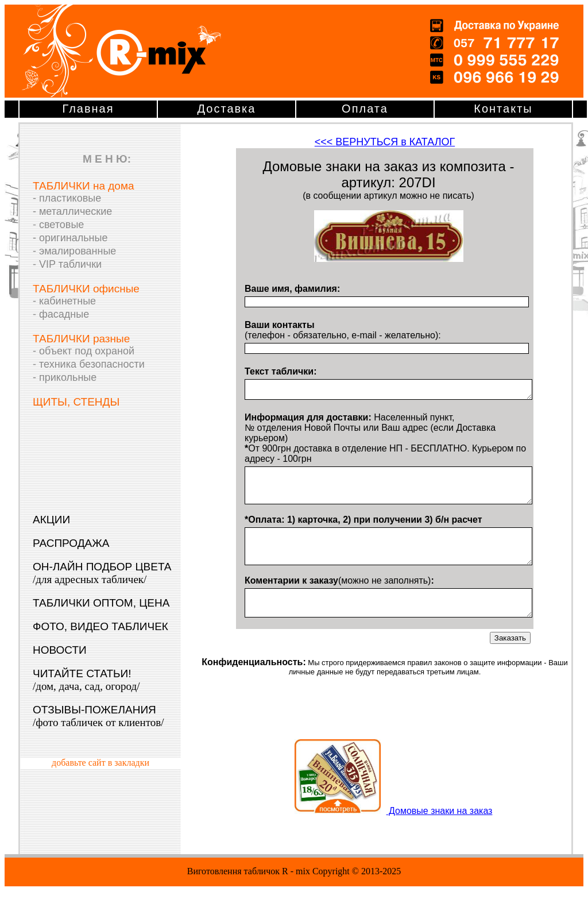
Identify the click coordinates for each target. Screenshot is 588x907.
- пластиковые (67, 198)
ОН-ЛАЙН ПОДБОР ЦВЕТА (102, 573)
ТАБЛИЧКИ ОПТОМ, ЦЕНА (101, 603)
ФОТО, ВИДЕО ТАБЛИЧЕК (100, 626)
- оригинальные (70, 238)
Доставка (227, 109)
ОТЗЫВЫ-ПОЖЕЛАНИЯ (98, 716)
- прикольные (65, 377)
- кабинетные (64, 301)
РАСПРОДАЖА (71, 543)
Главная (88, 109)
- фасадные (61, 314)
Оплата (365, 109)
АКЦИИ (51, 520)
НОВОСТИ (60, 650)
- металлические (72, 211)
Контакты (503, 109)
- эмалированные (74, 251)
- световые (58, 225)
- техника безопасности (89, 364)
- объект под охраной (84, 351)
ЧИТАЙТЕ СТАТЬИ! (86, 680)
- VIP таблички (67, 264)
